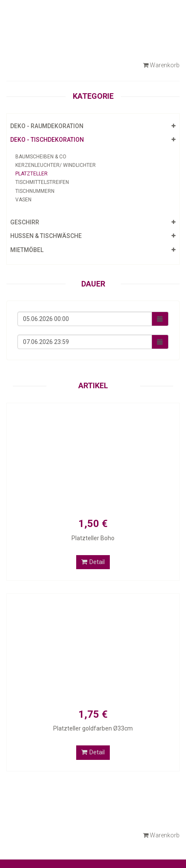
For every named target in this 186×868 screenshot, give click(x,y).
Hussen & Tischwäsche (46, 236)
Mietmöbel (27, 250)
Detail (93, 562)
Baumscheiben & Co (41, 157)
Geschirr (25, 222)
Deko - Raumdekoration (47, 126)
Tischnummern (35, 191)
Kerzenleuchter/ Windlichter (56, 165)
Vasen (23, 200)
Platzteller (31, 174)
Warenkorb (161, 65)
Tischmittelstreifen (42, 182)
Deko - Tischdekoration (47, 140)
